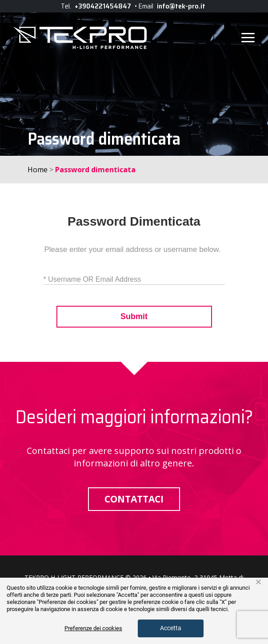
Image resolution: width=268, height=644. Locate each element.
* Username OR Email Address (92, 279)
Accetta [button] (171, 628)
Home (38, 170)
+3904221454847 (103, 6)
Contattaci (134, 499)
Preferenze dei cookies (93, 628)
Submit (134, 317)
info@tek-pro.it (181, 6)
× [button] (258, 582)
